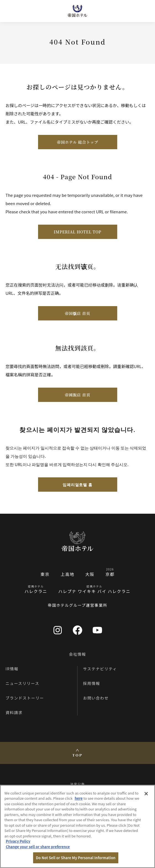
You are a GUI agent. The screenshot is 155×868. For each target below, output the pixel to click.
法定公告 (77, 784)
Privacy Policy (18, 841)
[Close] (146, 794)
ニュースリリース (22, 683)
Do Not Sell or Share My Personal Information (76, 858)
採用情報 (92, 683)
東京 (45, 574)
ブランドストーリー (25, 698)
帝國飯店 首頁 (77, 395)
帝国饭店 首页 (77, 313)
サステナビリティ (100, 669)
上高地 (68, 574)
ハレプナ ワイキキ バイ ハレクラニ (94, 591)
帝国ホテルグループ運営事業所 (77, 605)
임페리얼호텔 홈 (77, 485)
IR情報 (12, 669)
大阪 (90, 574)
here (79, 798)
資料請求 (14, 712)
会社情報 (77, 654)
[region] (77, 826)
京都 (110, 574)
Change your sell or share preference (38, 847)
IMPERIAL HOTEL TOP (77, 232)
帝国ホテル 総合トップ (77, 142)
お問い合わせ (96, 698)
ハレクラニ (36, 591)
